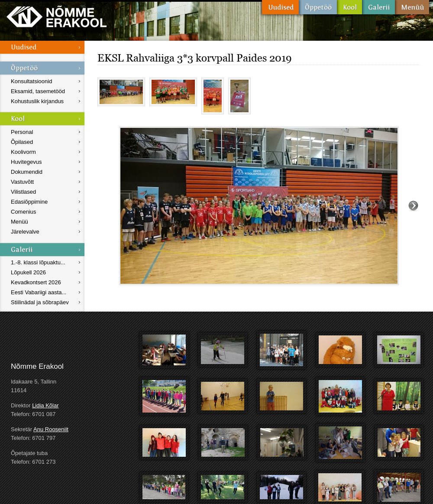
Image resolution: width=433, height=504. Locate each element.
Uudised (280, 7)
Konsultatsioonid (31, 81)
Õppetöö (318, 7)
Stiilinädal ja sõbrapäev (40, 302)
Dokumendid (27, 172)
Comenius (24, 212)
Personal (22, 132)
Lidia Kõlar (45, 405)
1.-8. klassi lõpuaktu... (38, 262)
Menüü (412, 7)
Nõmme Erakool (57, 16)
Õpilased (22, 142)
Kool (349, 7)
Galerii (378, 7)
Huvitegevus (26, 162)
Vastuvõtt (22, 182)
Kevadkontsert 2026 (36, 282)
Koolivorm (23, 152)
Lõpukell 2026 (28, 272)
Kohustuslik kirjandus (37, 101)
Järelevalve (25, 232)
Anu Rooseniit (51, 429)
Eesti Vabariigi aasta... (39, 292)
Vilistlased (23, 192)
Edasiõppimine (29, 202)
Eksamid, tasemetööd (38, 91)
